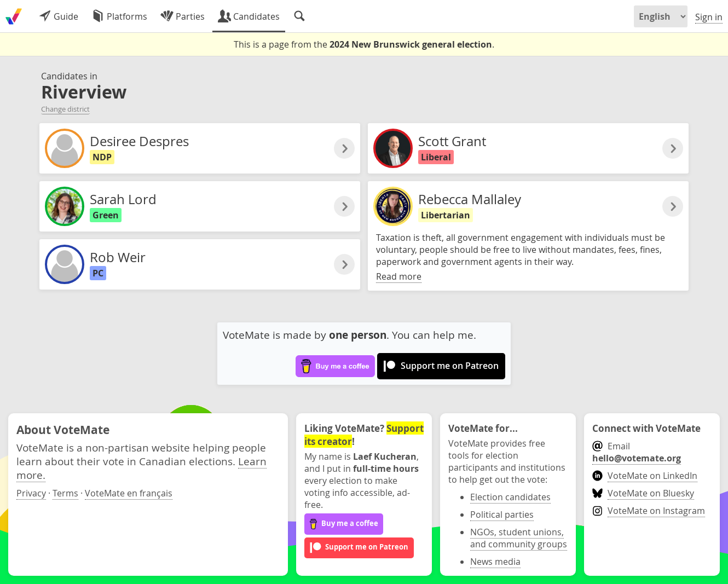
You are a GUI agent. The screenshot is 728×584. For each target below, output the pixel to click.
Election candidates (510, 497)
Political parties (502, 514)
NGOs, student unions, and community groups (519, 538)
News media (495, 562)
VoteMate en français (129, 493)
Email (637, 452)
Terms (65, 493)
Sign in (709, 17)
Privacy (31, 493)
